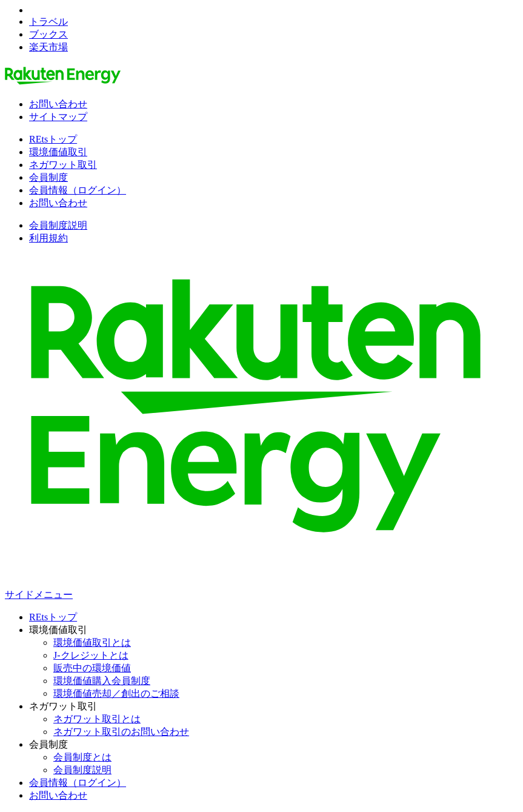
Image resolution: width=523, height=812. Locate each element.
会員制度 (48, 177)
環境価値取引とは (92, 643)
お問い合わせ (58, 104)
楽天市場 (48, 47)
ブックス (48, 34)
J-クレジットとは (91, 655)
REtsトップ (53, 139)
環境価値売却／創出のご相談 (116, 693)
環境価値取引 (58, 152)
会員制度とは (82, 757)
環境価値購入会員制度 (102, 681)
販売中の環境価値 (92, 668)
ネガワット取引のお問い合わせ (121, 732)
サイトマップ (58, 117)
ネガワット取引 (63, 165)
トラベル (48, 22)
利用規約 (48, 238)
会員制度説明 (58, 225)
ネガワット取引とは (97, 719)
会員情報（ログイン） (78, 190)
